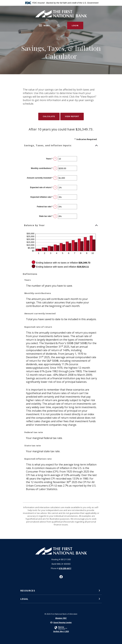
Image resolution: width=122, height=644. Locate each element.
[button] (61, 145)
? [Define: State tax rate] (55, 216)
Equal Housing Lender (63, 622)
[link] (61, 629)
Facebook (61, 577)
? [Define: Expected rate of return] (55, 187)
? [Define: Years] (55, 159)
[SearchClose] (59, 25)
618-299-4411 (65, 568)
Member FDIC (61, 618)
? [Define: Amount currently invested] (55, 178)
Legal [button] (24, 599)
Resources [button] (28, 591)
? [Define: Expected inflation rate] (55, 197)
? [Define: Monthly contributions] (55, 168)
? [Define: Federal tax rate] (55, 207)
